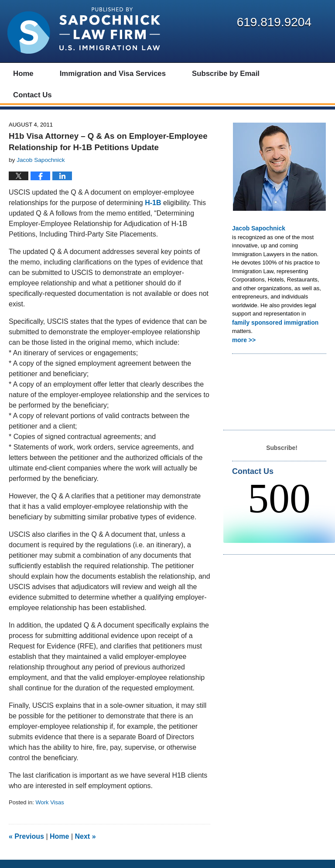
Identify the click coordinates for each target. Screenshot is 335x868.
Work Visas (50, 810)
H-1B (153, 211)
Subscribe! (282, 454)
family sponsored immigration (273, 330)
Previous (26, 845)
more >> (243, 347)
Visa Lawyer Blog (84, 31)
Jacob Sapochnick (257, 236)
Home (59, 845)
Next (85, 845)
